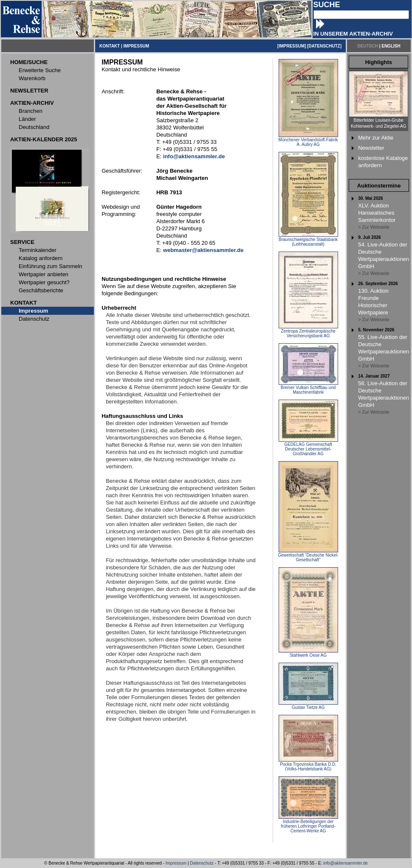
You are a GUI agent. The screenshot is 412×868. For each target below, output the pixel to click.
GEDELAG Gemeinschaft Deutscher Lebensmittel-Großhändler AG (308, 447)
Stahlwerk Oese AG (308, 653)
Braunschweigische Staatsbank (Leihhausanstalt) (308, 240)
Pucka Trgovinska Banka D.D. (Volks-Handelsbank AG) (308, 765)
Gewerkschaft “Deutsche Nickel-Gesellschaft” (308, 556)
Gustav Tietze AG (308, 706)
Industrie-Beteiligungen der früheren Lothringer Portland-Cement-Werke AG (308, 824)
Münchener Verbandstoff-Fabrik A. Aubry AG (308, 140)
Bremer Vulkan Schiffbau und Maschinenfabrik (308, 388)
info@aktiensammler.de (346, 863)
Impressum (176, 863)
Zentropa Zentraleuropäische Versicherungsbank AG (308, 332)
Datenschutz (202, 863)
